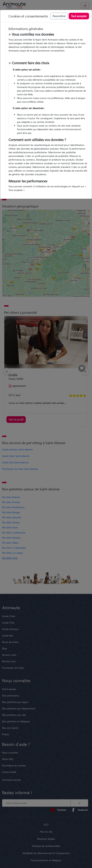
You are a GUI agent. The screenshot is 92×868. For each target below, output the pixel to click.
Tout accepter (79, 16)
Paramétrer (59, 16)
